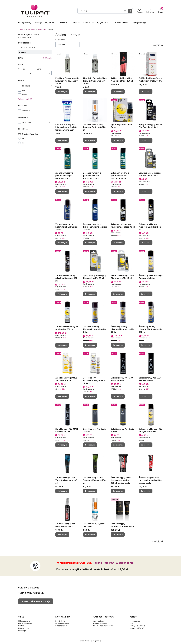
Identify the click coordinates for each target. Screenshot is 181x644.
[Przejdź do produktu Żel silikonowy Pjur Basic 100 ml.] (123, 415)
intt (24, 90)
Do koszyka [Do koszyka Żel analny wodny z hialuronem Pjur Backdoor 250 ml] (90, 243)
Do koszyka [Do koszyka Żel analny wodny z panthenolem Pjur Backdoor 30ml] (62, 191)
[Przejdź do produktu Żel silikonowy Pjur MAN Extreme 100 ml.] (67, 415)
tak (23, 138)
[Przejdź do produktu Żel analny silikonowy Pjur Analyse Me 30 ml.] (151, 261)
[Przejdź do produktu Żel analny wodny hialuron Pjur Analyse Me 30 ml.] (95, 312)
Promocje (22, 631)
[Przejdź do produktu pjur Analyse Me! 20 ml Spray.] (123, 110)
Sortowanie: (60, 40)
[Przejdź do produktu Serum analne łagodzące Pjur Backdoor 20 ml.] (151, 159)
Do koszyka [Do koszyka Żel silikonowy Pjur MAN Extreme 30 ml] (118, 396)
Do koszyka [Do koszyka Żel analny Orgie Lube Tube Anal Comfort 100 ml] (62, 491)
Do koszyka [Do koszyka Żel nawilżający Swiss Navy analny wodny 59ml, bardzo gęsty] (146, 491)
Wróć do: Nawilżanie (27, 47)
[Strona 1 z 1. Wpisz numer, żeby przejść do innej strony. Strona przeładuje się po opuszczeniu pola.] (158, 46)
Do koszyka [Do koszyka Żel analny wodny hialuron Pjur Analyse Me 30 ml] (90, 345)
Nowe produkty (24, 628)
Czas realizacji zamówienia (103, 626)
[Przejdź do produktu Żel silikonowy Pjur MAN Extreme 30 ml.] (123, 363)
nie (23, 143)
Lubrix (25, 95)
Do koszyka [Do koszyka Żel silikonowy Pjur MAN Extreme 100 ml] (62, 445)
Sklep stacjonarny (25, 621)
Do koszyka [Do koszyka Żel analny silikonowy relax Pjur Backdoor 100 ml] (62, 294)
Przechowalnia (61, 626)
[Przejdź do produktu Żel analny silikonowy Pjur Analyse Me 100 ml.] (151, 415)
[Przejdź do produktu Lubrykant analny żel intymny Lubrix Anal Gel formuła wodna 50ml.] (67, 110)
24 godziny (27, 122)
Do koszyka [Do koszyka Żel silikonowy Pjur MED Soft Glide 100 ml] (62, 396)
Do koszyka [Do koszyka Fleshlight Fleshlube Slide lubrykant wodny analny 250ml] (62, 92)
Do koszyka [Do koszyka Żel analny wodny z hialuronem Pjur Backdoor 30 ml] (62, 243)
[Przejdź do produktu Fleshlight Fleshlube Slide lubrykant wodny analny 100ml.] (95, 64)
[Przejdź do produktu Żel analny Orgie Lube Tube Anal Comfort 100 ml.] (67, 463)
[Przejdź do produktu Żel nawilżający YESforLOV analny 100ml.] (123, 509)
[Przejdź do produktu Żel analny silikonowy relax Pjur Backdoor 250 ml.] (151, 210)
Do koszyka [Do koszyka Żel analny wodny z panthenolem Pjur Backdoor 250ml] (90, 191)
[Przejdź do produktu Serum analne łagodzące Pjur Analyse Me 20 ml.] (123, 261)
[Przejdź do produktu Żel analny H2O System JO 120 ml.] (95, 509)
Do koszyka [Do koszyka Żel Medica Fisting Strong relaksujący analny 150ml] (146, 92)
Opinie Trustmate (25, 623)
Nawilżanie (42, 29)
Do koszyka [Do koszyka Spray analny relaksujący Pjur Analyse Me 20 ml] (90, 294)
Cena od (22, 69)
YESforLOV (27, 111)
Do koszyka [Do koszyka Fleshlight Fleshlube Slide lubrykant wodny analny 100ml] (90, 92)
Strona (154, 46)
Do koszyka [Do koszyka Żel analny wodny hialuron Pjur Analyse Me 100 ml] (146, 345)
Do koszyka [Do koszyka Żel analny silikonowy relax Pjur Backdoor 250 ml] (146, 243)
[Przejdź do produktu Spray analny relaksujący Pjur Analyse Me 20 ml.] (95, 261)
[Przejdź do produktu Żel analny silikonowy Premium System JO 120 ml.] (95, 110)
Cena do (40, 69)
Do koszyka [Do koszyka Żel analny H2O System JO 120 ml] (90, 534)
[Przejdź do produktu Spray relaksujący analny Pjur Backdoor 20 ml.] (151, 110)
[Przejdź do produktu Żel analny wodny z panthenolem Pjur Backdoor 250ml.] (95, 159)
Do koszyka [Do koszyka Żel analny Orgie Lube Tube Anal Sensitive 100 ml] (90, 491)
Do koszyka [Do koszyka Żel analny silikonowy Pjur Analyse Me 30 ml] (146, 294)
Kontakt (21, 626)
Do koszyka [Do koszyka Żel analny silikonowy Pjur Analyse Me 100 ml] (146, 445)
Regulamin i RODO (137, 628)
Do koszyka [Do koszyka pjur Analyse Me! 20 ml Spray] (118, 140)
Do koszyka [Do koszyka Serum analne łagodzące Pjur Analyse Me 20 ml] (118, 294)
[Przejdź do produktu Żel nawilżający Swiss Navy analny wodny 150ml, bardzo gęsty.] (123, 463)
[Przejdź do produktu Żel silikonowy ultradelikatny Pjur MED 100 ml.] (95, 363)
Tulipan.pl (22, 29)
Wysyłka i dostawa (100, 623)
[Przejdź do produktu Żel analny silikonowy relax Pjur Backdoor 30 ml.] (123, 210)
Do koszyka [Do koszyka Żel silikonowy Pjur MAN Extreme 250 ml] (146, 396)
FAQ (131, 623)
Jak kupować (135, 621)
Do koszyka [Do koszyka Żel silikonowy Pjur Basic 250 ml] (90, 445)
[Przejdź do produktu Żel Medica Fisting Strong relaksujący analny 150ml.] (151, 64)
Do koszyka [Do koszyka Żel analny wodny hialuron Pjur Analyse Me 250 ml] (118, 345)
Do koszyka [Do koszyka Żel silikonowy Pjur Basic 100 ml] (118, 445)
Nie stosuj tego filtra (30, 134)
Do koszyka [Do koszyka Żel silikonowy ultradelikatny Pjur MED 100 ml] (90, 396)
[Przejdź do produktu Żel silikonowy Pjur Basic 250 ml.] (95, 415)
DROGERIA (31, 29)
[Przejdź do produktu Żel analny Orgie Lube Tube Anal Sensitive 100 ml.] (95, 463)
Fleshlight (26, 86)
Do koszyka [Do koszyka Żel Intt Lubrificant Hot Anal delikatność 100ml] (118, 92)
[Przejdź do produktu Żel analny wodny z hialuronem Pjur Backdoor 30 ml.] (67, 210)
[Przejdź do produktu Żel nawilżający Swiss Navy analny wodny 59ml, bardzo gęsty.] (151, 463)
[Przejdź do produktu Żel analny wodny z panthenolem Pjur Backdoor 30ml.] (67, 159)
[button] (130, 11)
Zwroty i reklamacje (137, 626)
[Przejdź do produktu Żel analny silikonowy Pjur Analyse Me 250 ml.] (67, 312)
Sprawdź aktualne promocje (36, 601)
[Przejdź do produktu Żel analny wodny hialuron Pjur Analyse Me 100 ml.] (151, 312)
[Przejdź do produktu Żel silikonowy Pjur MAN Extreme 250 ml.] (151, 363)
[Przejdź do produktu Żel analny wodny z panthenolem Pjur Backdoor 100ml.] (123, 159)
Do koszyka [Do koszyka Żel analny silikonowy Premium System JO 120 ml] (90, 140)
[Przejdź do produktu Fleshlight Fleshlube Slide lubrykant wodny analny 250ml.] (67, 64)
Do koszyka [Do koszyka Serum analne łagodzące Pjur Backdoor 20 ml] (146, 191)
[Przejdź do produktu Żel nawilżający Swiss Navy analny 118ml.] (67, 509)
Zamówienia (60, 621)
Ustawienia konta (62, 623)
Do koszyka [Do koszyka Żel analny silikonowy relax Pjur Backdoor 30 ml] (118, 243)
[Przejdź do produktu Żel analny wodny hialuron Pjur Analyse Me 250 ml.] (123, 312)
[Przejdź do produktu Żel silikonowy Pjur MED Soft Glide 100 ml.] (67, 363)
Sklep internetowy (90, 641)
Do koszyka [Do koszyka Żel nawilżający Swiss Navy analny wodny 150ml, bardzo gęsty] (118, 491)
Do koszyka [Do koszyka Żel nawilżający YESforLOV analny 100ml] (118, 534)
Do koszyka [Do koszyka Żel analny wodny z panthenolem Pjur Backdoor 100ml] (118, 191)
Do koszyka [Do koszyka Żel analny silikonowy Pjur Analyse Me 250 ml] (62, 345)
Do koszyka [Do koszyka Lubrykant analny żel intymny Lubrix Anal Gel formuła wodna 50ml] (62, 140)
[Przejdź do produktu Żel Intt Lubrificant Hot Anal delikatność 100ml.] (123, 64)
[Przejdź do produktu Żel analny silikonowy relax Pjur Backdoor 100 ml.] (67, 261)
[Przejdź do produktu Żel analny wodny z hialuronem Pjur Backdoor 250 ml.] (95, 210)
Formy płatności (99, 621)
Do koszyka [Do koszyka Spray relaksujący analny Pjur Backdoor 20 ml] (146, 140)
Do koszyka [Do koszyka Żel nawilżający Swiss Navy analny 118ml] (62, 534)
